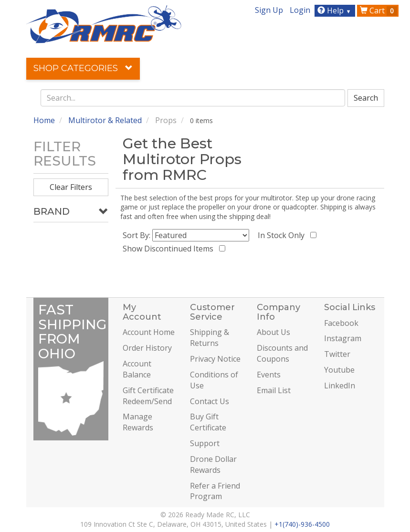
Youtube (339, 370)
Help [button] (335, 10)
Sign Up (269, 10)
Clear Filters (71, 187)
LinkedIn (340, 386)
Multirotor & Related (105, 120)
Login (300, 10)
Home (44, 120)
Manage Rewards (138, 422)
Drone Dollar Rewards (213, 464)
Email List (274, 390)
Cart (378, 10)
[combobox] (193, 98)
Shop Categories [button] (83, 68)
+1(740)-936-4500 (302, 524)
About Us (273, 332)
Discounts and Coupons (282, 353)
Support (205, 443)
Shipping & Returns (210, 338)
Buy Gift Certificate (208, 422)
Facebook (341, 323)
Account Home (149, 332)
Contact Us (210, 401)
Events (269, 375)
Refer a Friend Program (215, 491)
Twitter (337, 354)
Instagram (343, 338)
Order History (147, 348)
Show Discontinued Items (170, 249)
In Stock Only (283, 235)
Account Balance (137, 369)
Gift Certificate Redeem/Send (148, 396)
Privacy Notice (215, 359)
